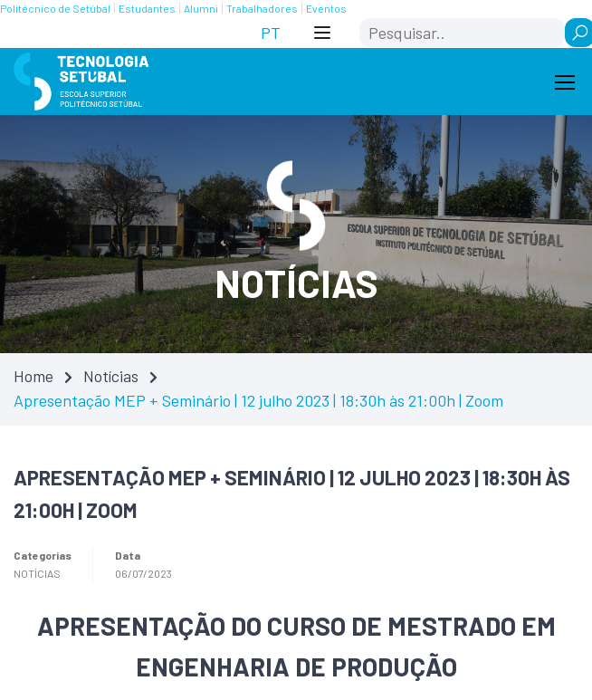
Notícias (111, 376)
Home (33, 376)
